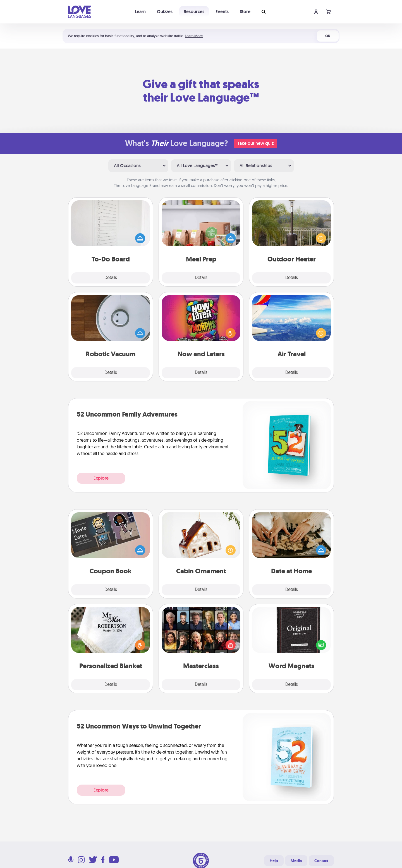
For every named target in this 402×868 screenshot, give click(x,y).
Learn (140, 12)
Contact (321, 861)
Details (111, 278)
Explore (101, 478)
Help (274, 861)
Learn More (194, 36)
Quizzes (165, 12)
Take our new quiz (255, 143)
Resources (194, 12)
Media (296, 861)
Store (245, 12)
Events (222, 12)
